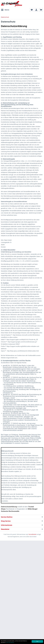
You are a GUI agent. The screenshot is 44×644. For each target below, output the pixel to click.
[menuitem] (5, 10)
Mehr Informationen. (10, 642)
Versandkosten (32, 534)
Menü (5, 10)
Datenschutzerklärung (9, 507)
